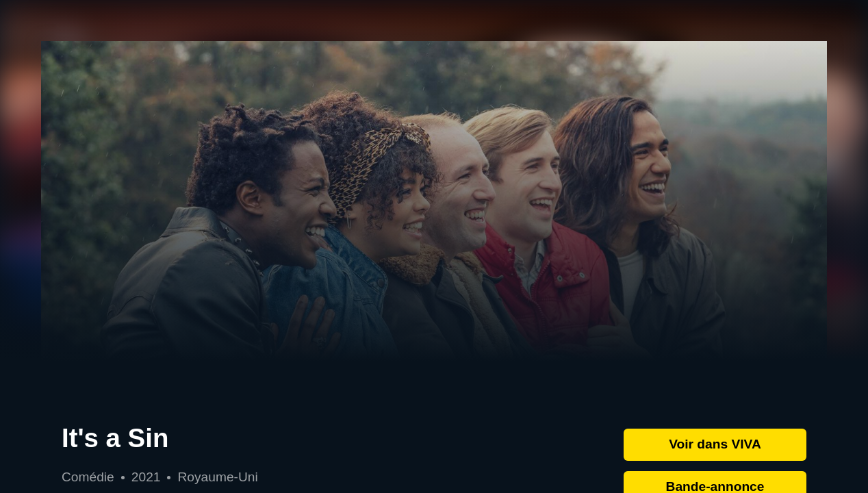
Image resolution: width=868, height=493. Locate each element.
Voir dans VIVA (715, 444)
